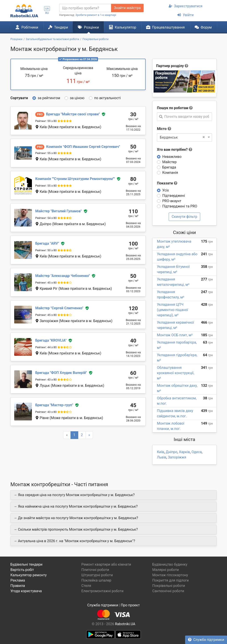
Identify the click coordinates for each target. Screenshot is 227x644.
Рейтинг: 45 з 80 (46, 283)
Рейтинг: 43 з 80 (46, 380)
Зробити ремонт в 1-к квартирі (96, 15)
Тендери (58, 27)
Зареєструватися (186, 6)
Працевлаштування (165, 27)
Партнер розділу (170, 66)
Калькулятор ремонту (28, 575)
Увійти (185, 15)
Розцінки (88, 27)
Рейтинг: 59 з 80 (46, 121)
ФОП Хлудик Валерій (61, 373)
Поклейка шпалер (96, 580)
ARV (47, 243)
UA (47, 9)
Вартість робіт (22, 570)
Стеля (86, 586)
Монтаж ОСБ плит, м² (175, 335)
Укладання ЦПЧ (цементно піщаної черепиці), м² (172, 310)
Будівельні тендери (26, 564)
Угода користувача (26, 591)
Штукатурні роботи (97, 575)
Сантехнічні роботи (168, 591)
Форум (203, 27)
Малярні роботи (166, 570)
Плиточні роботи (95, 570)
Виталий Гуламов (59, 211)
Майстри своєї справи (73, 114)
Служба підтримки (206, 640)
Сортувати (19, 98)
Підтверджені (174, 196)
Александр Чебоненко (63, 276)
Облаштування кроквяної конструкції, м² (176, 373)
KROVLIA (51, 340)
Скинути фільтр (184, 217)
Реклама (18, 580)
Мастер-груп (54, 405)
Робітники (27, 27)
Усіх (166, 190)
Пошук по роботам (173, 108)
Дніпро (172, 452)
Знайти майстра (127, 8)
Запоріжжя (177, 457)
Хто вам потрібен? (175, 150)
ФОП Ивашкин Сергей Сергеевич (83, 147)
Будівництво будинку (170, 564)
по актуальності (108, 98)
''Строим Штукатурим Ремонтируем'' (75, 179)
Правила (18, 586)
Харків (184, 452)
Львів (162, 457)
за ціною (77, 98)
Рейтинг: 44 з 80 (46, 347)
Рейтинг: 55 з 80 (46, 153)
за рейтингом (49, 98)
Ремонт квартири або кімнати (106, 564)
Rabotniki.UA (125, 624)
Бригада (169, 167)
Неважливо (172, 157)
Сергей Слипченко (59, 308)
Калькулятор (123, 27)
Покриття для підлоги (170, 580)
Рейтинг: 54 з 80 (46, 218)
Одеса (197, 452)
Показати (167, 183)
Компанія (170, 173)
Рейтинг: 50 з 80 (46, 250)
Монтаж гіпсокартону (170, 575)
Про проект (130, 605)
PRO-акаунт (172, 201)
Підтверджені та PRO (180, 206)
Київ (160, 452)
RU (47, 13)
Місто (162, 129)
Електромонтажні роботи (102, 591)
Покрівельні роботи (169, 586)
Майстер (169, 162)
